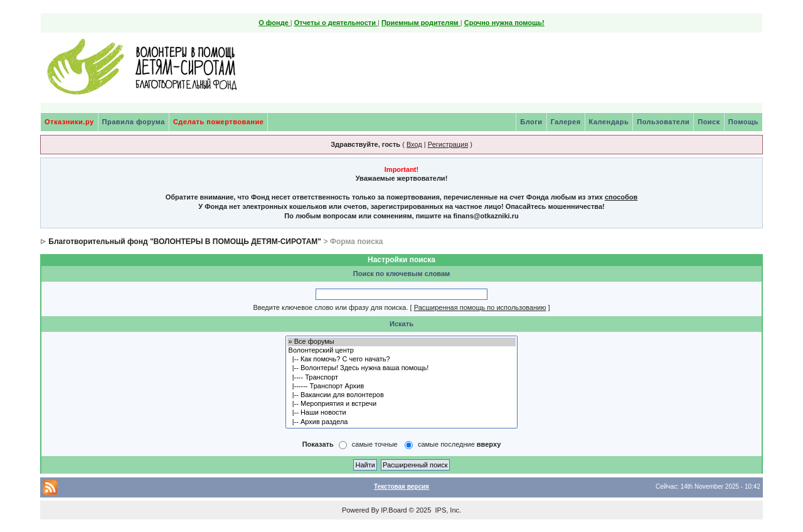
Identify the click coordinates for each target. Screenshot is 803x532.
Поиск (709, 122)
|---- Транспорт (402, 378)
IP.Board (394, 510)
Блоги (531, 122)
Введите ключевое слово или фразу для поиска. (330, 307)
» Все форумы (402, 342)
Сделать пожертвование (218, 122)
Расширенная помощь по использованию (480, 307)
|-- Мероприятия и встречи (402, 404)
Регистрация (448, 144)
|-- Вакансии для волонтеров (402, 395)
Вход (414, 144)
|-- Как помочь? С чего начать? (402, 359)
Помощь (743, 122)
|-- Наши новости (402, 413)
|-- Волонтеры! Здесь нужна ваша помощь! (402, 368)
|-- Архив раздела (402, 422)
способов (621, 197)
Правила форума (134, 122)
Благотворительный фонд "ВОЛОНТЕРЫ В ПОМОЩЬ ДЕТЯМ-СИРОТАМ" (185, 242)
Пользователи (663, 122)
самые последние (459, 444)
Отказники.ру (69, 122)
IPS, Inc (447, 510)
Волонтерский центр (402, 351)
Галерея (566, 122)
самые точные (375, 444)
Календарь (609, 122)
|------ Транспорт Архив (402, 386)
